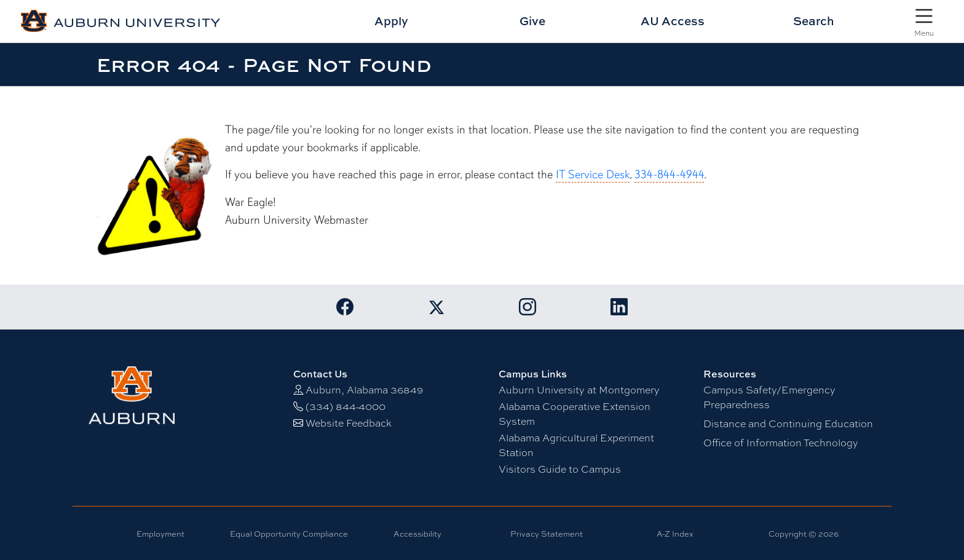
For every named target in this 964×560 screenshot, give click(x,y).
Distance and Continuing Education (788, 424)
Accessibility (417, 534)
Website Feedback (349, 423)
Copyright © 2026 (804, 534)
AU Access (673, 21)
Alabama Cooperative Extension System (575, 414)
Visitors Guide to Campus (560, 469)
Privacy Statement (547, 534)
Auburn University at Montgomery (579, 390)
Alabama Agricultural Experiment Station (576, 445)
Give (532, 21)
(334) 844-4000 (346, 407)
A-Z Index (675, 534)
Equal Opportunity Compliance (289, 534)
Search (814, 21)
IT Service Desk (593, 175)
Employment (160, 534)
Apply (391, 21)
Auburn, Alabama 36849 (364, 390)
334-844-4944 (669, 175)
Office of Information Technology (781, 443)
